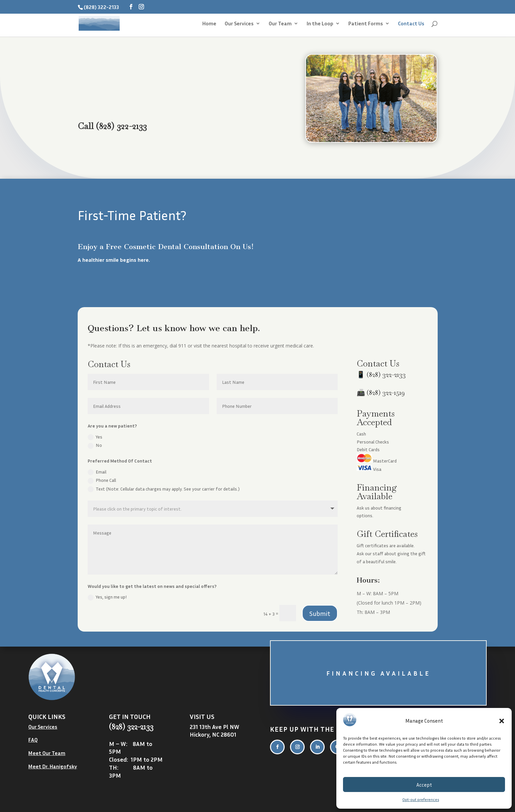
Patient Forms (366, 24)
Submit (320, 613)
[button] (502, 721)
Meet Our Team (47, 753)
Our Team (280, 24)
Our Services (239, 24)
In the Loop (320, 24)
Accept (424, 785)
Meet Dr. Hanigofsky (53, 766)
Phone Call (102, 481)
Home (209, 24)
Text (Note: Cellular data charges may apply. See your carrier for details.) (164, 489)
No (95, 446)
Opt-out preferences (421, 799)
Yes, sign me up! (107, 597)
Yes (95, 437)
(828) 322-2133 (386, 374)
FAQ (33, 740)
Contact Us (411, 24)
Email (97, 472)
